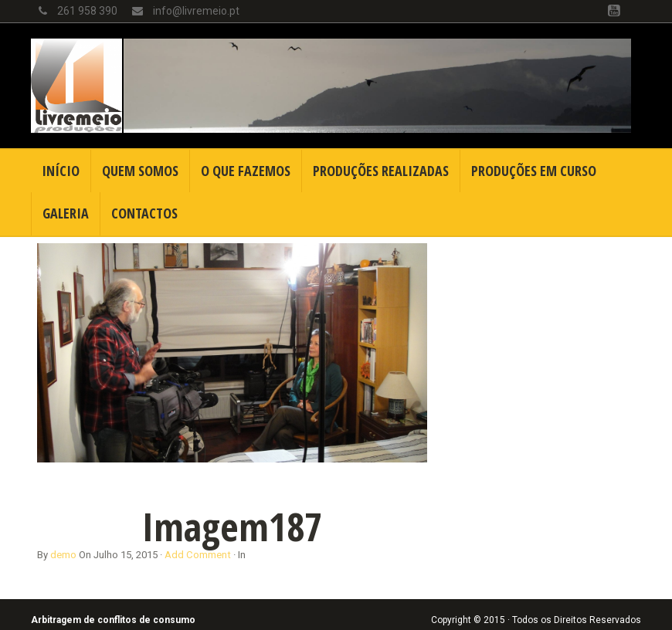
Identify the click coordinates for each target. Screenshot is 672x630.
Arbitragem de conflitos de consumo (113, 620)
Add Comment (198, 555)
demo (63, 555)
